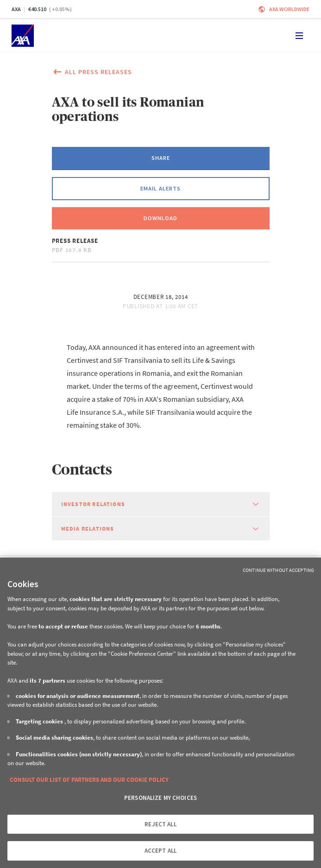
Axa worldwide (289, 9)
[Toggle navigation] (299, 36)
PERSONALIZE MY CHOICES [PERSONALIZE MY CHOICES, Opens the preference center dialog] (160, 798)
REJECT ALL (160, 824)
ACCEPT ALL (160, 851)
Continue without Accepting (278, 570)
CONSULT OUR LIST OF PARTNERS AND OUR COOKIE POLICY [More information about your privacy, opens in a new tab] (89, 780)
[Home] (23, 36)
